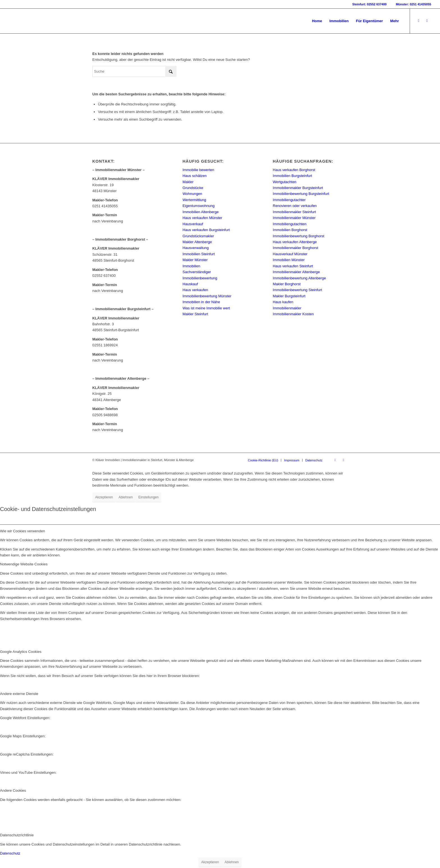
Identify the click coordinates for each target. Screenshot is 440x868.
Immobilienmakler (287, 308)
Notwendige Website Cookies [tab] (24, 564)
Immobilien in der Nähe (201, 302)
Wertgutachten (285, 182)
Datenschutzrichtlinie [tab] (17, 835)
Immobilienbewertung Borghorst (299, 236)
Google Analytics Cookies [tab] (21, 652)
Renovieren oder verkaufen (295, 206)
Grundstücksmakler (198, 236)
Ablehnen (126, 497)
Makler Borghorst (287, 284)
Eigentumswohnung (199, 206)
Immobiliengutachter (289, 200)
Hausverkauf (193, 224)
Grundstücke (193, 188)
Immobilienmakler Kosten (293, 314)
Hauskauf (190, 284)
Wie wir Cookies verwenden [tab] (22, 531)
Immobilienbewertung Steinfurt (297, 290)
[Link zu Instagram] (427, 21)
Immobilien (192, 266)
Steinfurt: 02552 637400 (369, 4)
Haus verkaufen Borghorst (294, 170)
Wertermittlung (194, 200)
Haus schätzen (195, 176)
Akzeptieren (104, 497)
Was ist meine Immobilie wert (206, 308)
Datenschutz (10, 853)
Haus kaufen (283, 302)
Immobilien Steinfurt (199, 254)
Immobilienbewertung (200, 278)
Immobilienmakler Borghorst (295, 248)
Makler (188, 182)
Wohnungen (192, 194)
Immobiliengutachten (290, 224)
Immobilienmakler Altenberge (296, 272)
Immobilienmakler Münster (294, 218)
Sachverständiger (197, 272)
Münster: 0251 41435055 (414, 4)
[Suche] (134, 71)
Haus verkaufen (195, 290)
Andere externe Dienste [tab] (19, 694)
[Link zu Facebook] (419, 21)
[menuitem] (317, 21)
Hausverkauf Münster (290, 254)
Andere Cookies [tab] (13, 790)
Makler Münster (195, 260)
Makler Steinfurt (195, 314)
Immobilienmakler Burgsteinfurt (298, 188)
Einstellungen (148, 497)
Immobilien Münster (289, 260)
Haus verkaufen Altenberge (295, 242)
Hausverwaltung (196, 248)
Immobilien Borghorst (290, 230)
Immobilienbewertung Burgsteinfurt (301, 194)
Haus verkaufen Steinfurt (293, 266)
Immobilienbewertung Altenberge (299, 278)
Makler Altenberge (197, 242)
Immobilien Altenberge (201, 212)
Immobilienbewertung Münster (207, 296)
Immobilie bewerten (199, 170)
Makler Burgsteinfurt (289, 296)
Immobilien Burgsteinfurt (292, 176)
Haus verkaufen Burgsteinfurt (206, 230)
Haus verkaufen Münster (203, 218)
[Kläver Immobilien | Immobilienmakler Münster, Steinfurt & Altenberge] (51, 21)
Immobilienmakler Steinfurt (294, 212)
